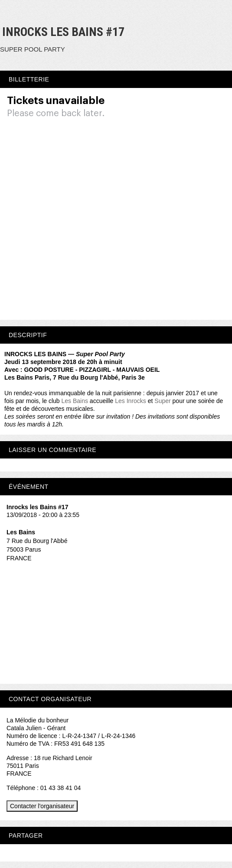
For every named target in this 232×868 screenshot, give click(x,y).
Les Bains (75, 401)
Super (162, 401)
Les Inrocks (131, 401)
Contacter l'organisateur (42, 806)
